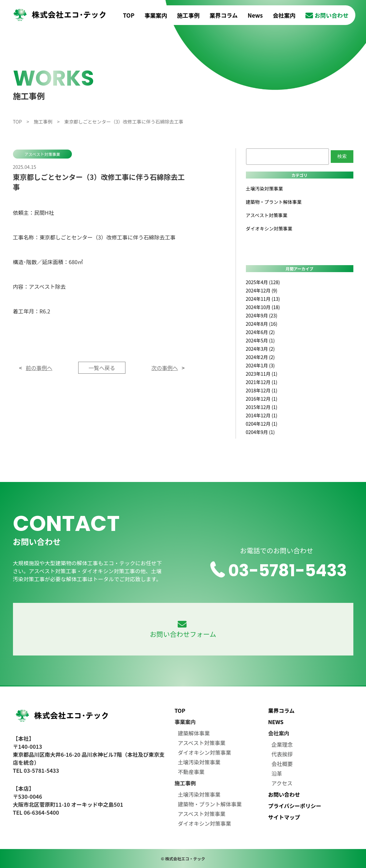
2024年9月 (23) (262, 315)
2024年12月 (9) (262, 290)
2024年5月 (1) (260, 340)
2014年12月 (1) (262, 415)
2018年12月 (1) (262, 390)
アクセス (282, 783)
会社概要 (282, 764)
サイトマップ (284, 817)
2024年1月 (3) (260, 365)
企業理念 (282, 744)
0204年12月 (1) (262, 424)
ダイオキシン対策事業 (269, 228)
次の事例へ (165, 368)
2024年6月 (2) (260, 332)
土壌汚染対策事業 (265, 189)
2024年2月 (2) (260, 357)
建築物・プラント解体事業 (274, 202)
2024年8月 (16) (262, 324)
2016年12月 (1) (262, 399)
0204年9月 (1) (260, 432)
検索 (342, 156)
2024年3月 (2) (260, 349)
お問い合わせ (327, 15)
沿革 (277, 773)
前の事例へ (39, 368)
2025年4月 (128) (263, 282)
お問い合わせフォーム (183, 630)
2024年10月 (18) (263, 307)
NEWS (276, 722)
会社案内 (284, 15)
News (255, 15)
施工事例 (188, 15)
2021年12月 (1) (262, 382)
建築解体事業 (194, 733)
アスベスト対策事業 (42, 154)
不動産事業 (191, 772)
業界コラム (224, 15)
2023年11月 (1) (262, 374)
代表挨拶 (282, 754)
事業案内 (156, 15)
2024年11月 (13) (263, 299)
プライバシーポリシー (295, 806)
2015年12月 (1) (262, 407)
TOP (129, 15)
